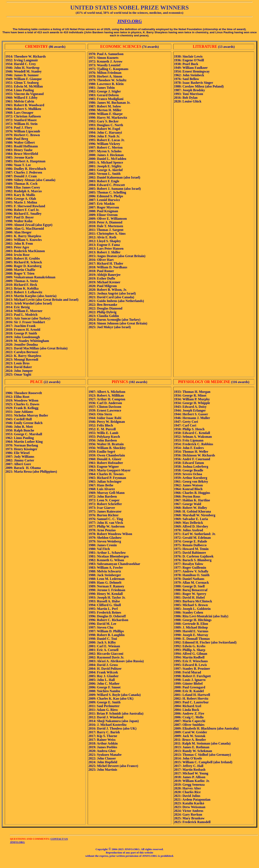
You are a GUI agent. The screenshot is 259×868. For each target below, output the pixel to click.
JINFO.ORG (129, 21)
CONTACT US (59, 839)
